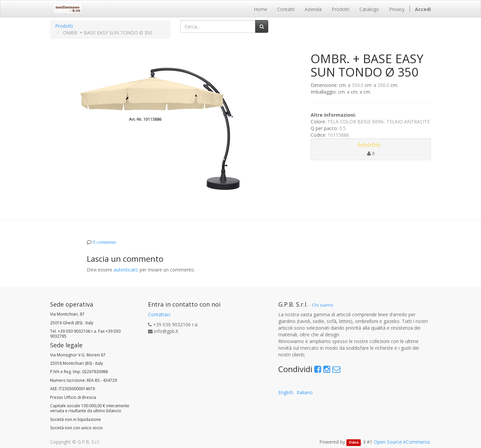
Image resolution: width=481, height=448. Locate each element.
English (286, 392)
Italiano (305, 392)
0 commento (105, 242)
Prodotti (64, 26)
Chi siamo (323, 305)
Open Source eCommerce (402, 442)
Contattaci (159, 314)
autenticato (126, 270)
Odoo (354, 442)
